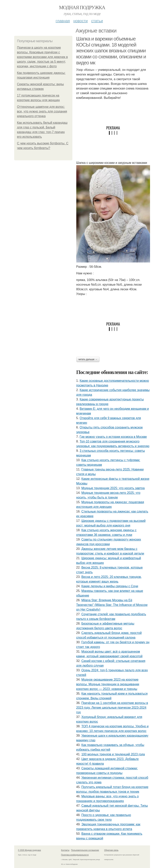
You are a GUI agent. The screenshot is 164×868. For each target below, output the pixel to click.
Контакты (65, 850)
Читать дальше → (88, 359)
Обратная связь (111, 850)
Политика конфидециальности (75, 855)
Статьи (97, 21)
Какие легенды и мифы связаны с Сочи (110, 586)
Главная (63, 21)
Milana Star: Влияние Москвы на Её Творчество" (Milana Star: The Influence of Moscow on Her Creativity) (112, 605)
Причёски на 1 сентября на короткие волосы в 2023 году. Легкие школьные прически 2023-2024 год (112, 708)
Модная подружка (82, 7)
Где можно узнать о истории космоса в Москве (113, 437)
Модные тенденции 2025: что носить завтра (113, 488)
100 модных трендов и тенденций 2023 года (113, 754)
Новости (81, 21)
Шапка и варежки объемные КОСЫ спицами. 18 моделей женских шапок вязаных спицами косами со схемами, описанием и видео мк (111, 51)
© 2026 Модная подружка (30, 850)
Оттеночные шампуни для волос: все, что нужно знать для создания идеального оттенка (42, 111)
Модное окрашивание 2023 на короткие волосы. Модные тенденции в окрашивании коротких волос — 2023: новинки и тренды (108, 684)
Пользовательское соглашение (85, 850)
